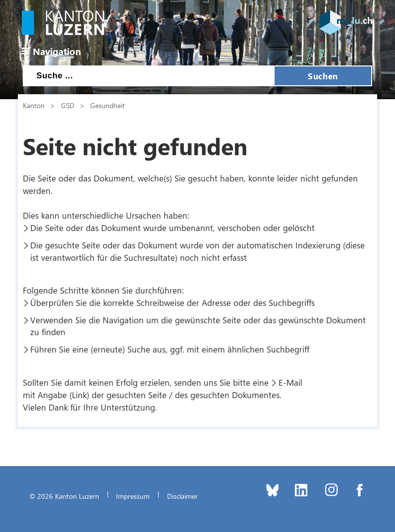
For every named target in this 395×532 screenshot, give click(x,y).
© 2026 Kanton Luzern (64, 496)
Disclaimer (182, 496)
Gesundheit (108, 105)
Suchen (323, 76)
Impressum (133, 496)
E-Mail (290, 382)
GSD (68, 105)
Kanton (34, 105)
